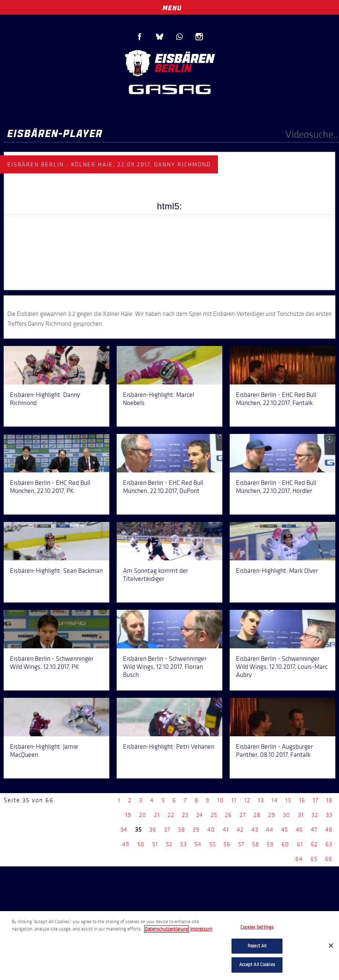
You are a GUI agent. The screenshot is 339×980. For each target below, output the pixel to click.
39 (196, 830)
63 (329, 844)
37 (167, 830)
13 (261, 800)
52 (169, 844)
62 (314, 844)
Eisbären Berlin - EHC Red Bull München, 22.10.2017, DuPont (163, 487)
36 (153, 830)
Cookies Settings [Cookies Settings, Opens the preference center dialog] (257, 927)
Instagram (199, 37)
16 (302, 800)
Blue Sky (160, 37)
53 (183, 844)
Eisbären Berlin (169, 62)
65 (314, 859)
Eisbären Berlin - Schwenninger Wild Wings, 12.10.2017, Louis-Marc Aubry (282, 667)
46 (299, 830)
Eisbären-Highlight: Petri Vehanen (169, 747)
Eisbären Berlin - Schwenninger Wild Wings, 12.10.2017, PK (52, 663)
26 (228, 815)
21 (157, 815)
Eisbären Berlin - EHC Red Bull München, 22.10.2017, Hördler (276, 487)
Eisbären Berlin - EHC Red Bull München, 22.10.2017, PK (50, 487)
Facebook (140, 37)
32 (315, 815)
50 (141, 844)
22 (171, 815)
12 (247, 800)
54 (198, 844)
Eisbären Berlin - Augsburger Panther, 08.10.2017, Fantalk (274, 751)
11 (234, 800)
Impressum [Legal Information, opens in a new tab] (201, 929)
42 (240, 830)
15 (288, 800)
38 (181, 830)
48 (329, 830)
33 (329, 815)
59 (270, 844)
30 (287, 815)
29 (272, 815)
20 (143, 815)
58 (256, 844)
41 (226, 830)
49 (126, 844)
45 (285, 830)
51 (155, 844)
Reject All (257, 946)
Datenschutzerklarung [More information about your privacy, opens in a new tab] (167, 929)
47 (314, 830)
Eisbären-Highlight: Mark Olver (277, 571)
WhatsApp (179, 37)
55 (212, 844)
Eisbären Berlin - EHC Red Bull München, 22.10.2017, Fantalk (276, 399)
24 (200, 815)
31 (301, 815)
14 (275, 800)
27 (243, 815)
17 (316, 800)
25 (214, 815)
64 (299, 859)
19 (128, 815)
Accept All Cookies (257, 965)
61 (300, 844)
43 (255, 830)
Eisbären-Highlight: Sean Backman (56, 571)
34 (124, 830)
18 (329, 800)
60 (285, 844)
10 (220, 800)
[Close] (331, 946)
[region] (169, 946)
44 (270, 830)
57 (241, 844)
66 (329, 859)
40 (211, 830)
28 (257, 815)
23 (185, 815)
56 (227, 844)
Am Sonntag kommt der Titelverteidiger (156, 575)
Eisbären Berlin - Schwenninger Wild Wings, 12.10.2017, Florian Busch (165, 667)
